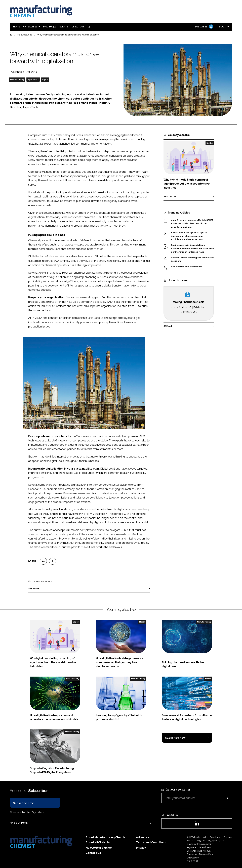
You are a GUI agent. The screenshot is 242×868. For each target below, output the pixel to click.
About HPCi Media (98, 842)
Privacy (141, 848)
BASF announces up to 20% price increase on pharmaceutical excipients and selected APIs (189, 236)
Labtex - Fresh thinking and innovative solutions (192, 259)
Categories (30, 27)
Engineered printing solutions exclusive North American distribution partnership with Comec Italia (192, 248)
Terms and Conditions (151, 842)
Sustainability (73, 679)
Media (142, 622)
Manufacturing (17, 80)
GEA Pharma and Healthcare (187, 267)
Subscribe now (175, 738)
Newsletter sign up (99, 848)
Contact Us (93, 853)
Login (223, 27)
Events (64, 27)
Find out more (19, 823)
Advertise (143, 837)
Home (16, 27)
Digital (45, 80)
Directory (78, 27)
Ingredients (33, 80)
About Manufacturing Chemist (106, 837)
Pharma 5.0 (50, 27)
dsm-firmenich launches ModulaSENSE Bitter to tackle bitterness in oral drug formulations (192, 224)
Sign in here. (38, 812)
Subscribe (204, 27)
